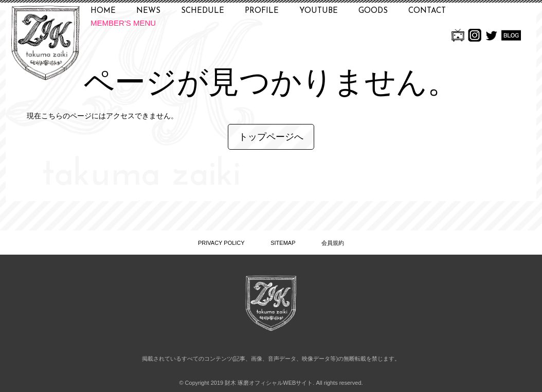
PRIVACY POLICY (221, 243)
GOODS (373, 11)
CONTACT (427, 11)
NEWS (148, 11)
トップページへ (271, 137)
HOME (103, 11)
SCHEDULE (203, 11)
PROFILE (262, 11)
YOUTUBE (319, 11)
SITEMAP (283, 243)
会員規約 (333, 243)
